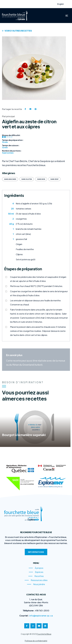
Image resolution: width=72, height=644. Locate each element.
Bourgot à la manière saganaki (24, 434)
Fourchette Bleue (44, 634)
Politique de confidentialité (36, 641)
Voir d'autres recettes (17, 31)
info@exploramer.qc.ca (41, 616)
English (61, 4)
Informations (36, 552)
